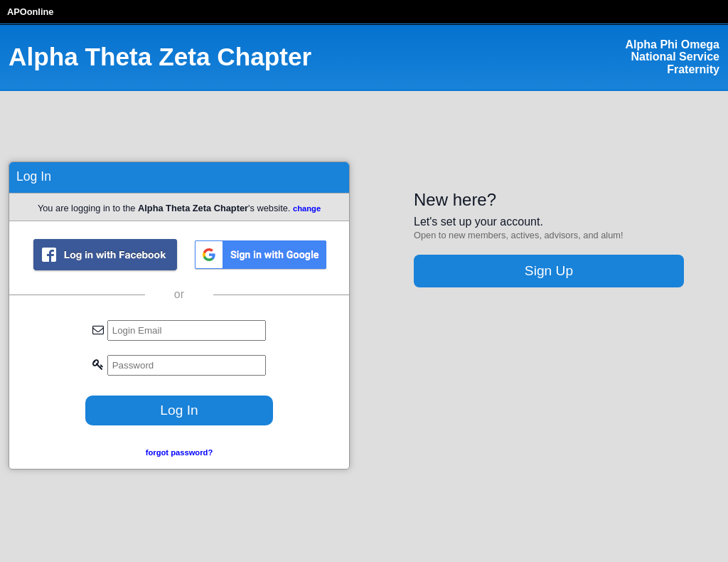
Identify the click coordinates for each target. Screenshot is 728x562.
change (307, 208)
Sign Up (549, 271)
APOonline (30, 12)
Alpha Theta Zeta (160, 57)
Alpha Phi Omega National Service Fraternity (673, 57)
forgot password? (179, 452)
